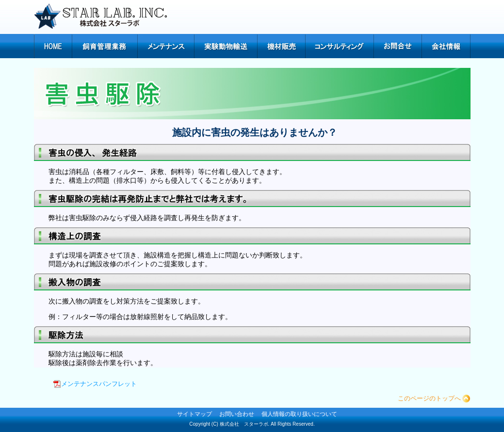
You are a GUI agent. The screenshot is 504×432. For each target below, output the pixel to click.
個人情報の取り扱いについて (299, 414)
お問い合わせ (237, 414)
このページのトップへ (429, 398)
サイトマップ (195, 414)
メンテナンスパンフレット (99, 384)
